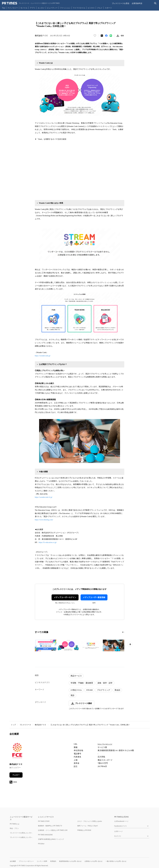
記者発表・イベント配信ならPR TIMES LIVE (53, 830)
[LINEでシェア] (111, 36)
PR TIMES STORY (44, 821)
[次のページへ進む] (130, 644)
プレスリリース (25, 725)
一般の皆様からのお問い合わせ (116, 861)
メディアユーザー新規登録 (94, 597)
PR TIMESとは (15, 824)
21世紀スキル (76, 690)
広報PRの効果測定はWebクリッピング (51, 839)
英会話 (117, 690)
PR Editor (41, 844)
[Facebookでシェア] (106, 36)
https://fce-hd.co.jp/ (105, 744)
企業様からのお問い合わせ (94, 861)
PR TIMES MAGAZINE (45, 835)
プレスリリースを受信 (121, 3)
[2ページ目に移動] (124, 632)
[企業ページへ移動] (17, 751)
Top (3, 8)
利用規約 (53, 861)
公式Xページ (118, 831)
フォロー (16, 775)
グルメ (100, 8)
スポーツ (108, 8)
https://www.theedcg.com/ (44, 520)
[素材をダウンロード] (118, 36)
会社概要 (13, 861)
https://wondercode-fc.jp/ (44, 497)
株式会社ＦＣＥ (41, 725)
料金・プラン (14, 828)
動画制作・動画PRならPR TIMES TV (50, 826)
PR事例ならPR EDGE (84, 830)
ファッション (65, 8)
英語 (72, 695)
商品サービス (76, 676)
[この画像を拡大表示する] (46, 645)
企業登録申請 (137, 3)
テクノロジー (13, 8)
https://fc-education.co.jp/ (48, 542)
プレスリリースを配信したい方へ (21, 837)
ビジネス (91, 8)
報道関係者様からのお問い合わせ (70, 861)
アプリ (32, 8)
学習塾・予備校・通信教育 (82, 683)
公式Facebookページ (121, 821)
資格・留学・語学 (105, 683)
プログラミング (104, 690)
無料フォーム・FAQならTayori (88, 826)
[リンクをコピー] (122, 36)
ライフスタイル (79, 8)
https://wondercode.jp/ (43, 356)
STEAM (89, 690)
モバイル (24, 8)
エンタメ (41, 8)
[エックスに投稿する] (102, 36)
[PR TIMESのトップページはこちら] (31, 3)
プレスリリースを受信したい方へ (21, 833)
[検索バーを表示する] (155, 3)
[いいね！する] (95, 36)
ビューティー (52, 8)
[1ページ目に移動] (123, 632)
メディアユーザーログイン (65, 597)
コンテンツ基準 (42, 861)
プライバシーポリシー (26, 861)
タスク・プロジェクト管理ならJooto (90, 821)
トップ (13, 725)
